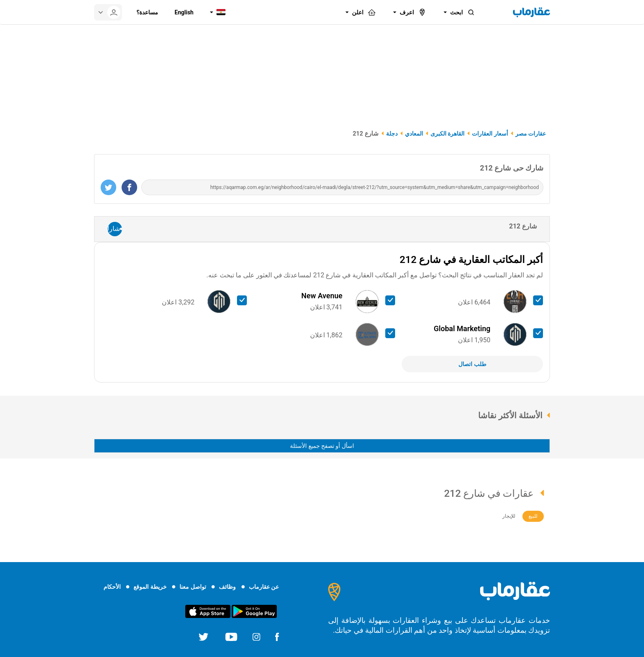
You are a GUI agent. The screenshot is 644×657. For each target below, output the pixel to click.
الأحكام (112, 587)
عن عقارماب (264, 587)
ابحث (463, 12)
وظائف (227, 587)
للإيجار (509, 516)
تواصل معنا (193, 587)
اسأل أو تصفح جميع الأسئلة (322, 446)
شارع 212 (523, 226)
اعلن (364, 12)
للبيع (533, 516)
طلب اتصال (472, 364)
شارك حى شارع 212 (512, 168)
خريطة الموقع (150, 587)
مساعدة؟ (147, 12)
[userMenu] (108, 12)
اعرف (413, 12)
